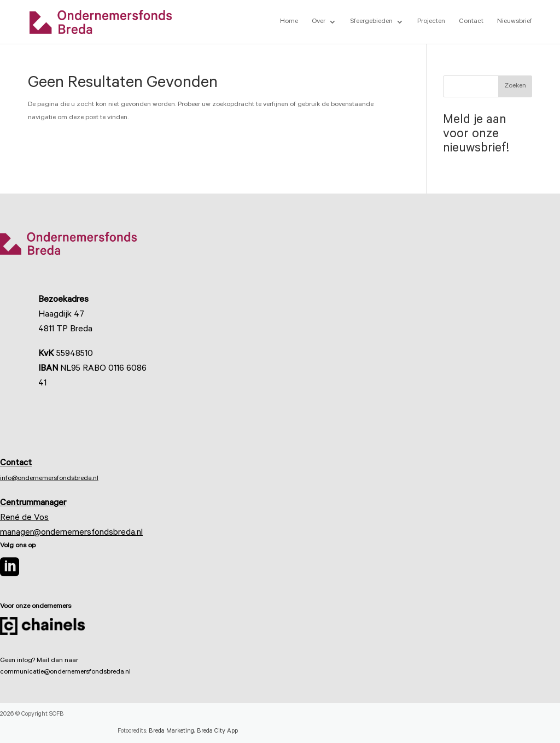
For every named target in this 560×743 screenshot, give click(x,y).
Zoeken (515, 86)
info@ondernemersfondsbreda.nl (49, 479)
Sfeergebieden (371, 22)
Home (289, 22)
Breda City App (217, 732)
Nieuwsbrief (515, 22)
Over (319, 22)
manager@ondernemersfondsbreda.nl (71, 533)
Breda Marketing (171, 732)
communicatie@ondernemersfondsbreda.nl (65, 672)
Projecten (431, 22)
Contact (471, 22)
